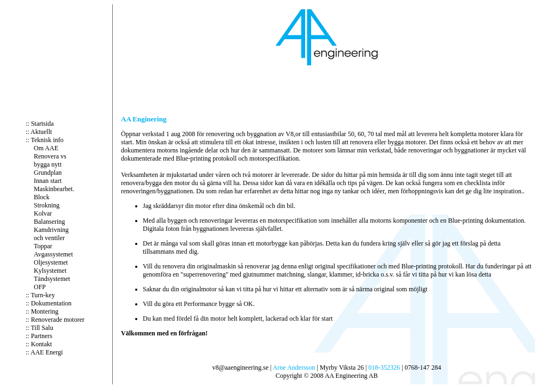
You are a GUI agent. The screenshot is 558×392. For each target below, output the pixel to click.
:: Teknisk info (45, 140)
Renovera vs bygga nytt (50, 160)
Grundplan (48, 173)
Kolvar (43, 213)
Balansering (49, 222)
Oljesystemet (51, 262)
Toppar (43, 246)
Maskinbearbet (53, 189)
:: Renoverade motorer (55, 320)
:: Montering (42, 311)
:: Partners (39, 336)
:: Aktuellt (39, 132)
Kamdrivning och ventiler (51, 234)
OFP (40, 287)
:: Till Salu (40, 328)
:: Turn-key (40, 295)
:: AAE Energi (44, 352)
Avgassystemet (53, 254)
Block (42, 197)
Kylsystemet (50, 271)
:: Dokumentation (48, 303)
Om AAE (46, 148)
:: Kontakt (39, 344)
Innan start (48, 181)
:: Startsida (40, 124)
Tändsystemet (52, 279)
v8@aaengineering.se (240, 367)
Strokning (47, 205)
